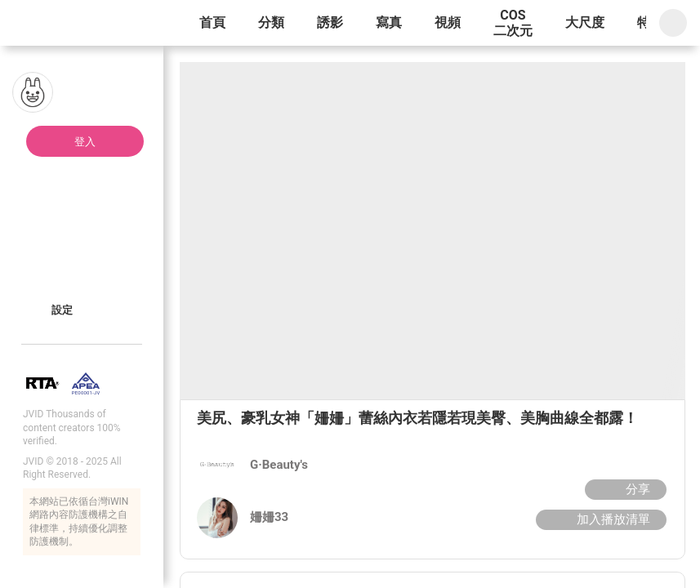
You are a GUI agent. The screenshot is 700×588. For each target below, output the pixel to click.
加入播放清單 (599, 519)
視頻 (448, 22)
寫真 (389, 22)
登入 (85, 142)
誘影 (330, 22)
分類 (271, 22)
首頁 (212, 22)
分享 (624, 489)
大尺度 (585, 22)
